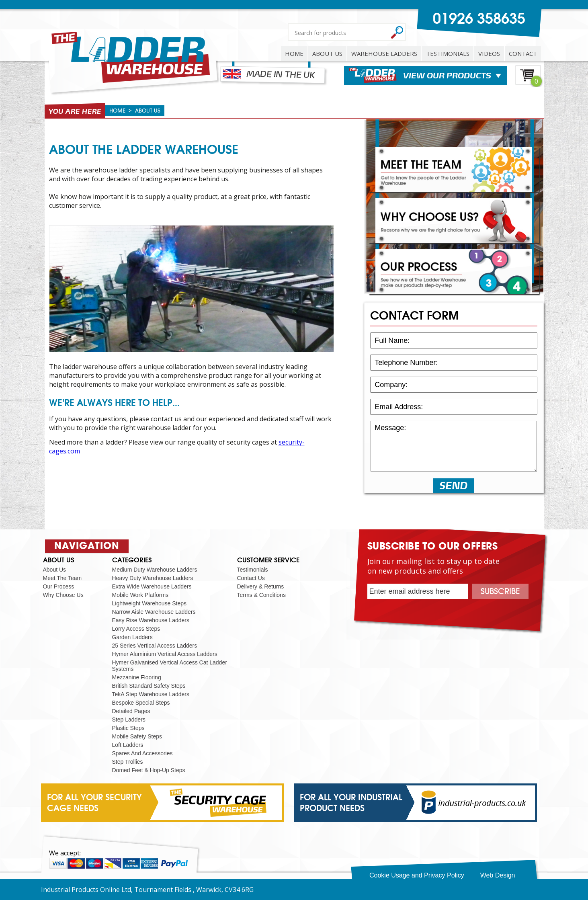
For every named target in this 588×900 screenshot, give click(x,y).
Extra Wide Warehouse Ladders (152, 586)
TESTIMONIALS (448, 53)
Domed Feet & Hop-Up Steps (149, 770)
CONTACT (523, 53)
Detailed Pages (131, 711)
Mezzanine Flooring (137, 677)
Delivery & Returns (261, 586)
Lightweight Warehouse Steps (149, 603)
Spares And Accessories (142, 753)
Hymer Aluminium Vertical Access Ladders (165, 654)
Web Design (498, 875)
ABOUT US (327, 53)
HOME (294, 53)
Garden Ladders (132, 637)
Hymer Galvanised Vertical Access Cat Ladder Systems (170, 666)
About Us (55, 570)
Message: (454, 446)
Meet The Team (62, 578)
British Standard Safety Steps (149, 686)
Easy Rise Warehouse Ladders (151, 620)
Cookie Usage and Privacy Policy (417, 875)
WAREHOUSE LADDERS (384, 53)
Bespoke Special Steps (141, 703)
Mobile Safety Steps (137, 736)
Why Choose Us (63, 595)
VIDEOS (489, 53)
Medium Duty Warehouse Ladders (155, 570)
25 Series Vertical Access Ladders (155, 646)
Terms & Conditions (261, 595)
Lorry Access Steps (136, 629)
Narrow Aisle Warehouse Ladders (154, 612)
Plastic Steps (128, 728)
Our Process (59, 586)
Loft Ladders (128, 745)
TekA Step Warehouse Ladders (151, 694)
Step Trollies (128, 762)
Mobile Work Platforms (140, 595)
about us (148, 111)
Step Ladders (129, 720)
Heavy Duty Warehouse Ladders (153, 578)
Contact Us (251, 578)
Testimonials (253, 570)
